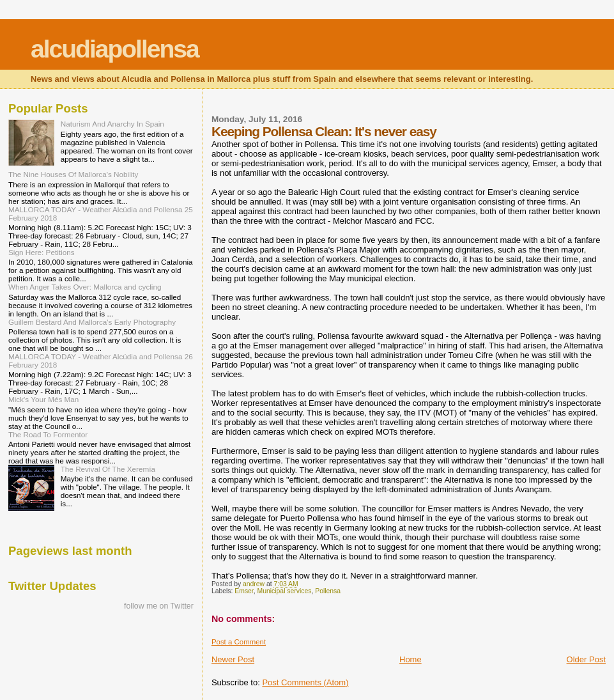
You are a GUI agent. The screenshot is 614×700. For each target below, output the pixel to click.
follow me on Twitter (159, 606)
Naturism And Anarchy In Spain (112, 124)
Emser (244, 591)
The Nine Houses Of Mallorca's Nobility (73, 174)
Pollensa (328, 591)
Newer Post (233, 659)
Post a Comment (239, 642)
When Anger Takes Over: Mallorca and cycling (85, 287)
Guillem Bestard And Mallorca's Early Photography (92, 322)
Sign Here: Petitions (42, 252)
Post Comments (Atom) (305, 682)
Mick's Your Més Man (43, 399)
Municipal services (285, 591)
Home (411, 659)
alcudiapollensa (115, 49)
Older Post (586, 659)
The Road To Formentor (48, 434)
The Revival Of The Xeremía (108, 469)
